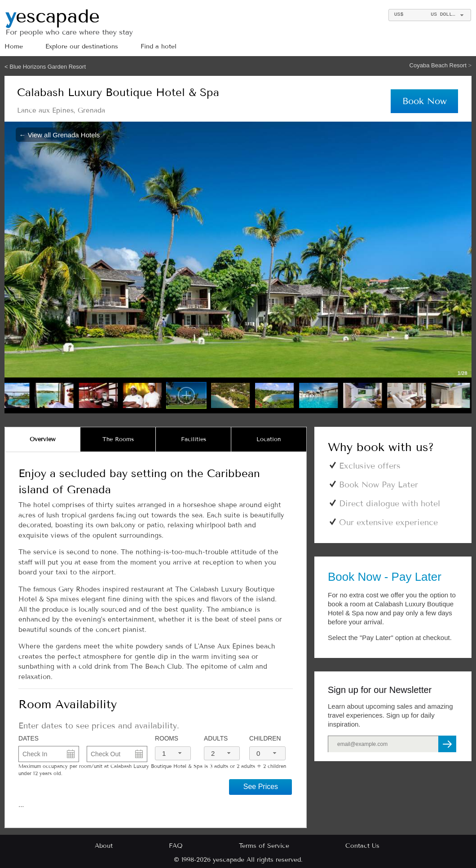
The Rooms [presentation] (118, 439)
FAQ (176, 846)
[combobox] (430, 15)
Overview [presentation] (43, 439)
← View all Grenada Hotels (60, 134)
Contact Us (362, 846)
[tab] (43, 439)
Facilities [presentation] (194, 439)
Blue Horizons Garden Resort (48, 67)
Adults (216, 739)
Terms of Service (264, 846)
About (104, 846)
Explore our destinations (82, 46)
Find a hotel (159, 46)
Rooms (167, 739)
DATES (29, 739)
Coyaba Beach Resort (439, 65)
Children (265, 739)
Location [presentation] (269, 439)
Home (14, 46)
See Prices (261, 787)
